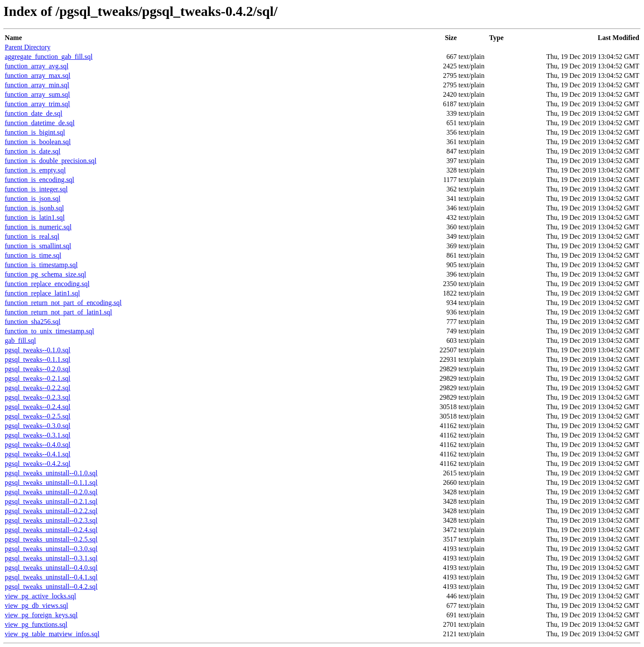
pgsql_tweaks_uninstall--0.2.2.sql (51, 511)
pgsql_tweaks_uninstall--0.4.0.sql (51, 568)
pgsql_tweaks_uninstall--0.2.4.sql (51, 530)
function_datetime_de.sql (40, 123)
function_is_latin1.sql (35, 217)
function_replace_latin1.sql (42, 293)
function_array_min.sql (37, 85)
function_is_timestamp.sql (41, 265)
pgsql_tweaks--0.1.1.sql (37, 359)
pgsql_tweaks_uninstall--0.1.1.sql (51, 482)
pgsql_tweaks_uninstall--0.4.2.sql (51, 587)
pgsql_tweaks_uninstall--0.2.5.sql (51, 539)
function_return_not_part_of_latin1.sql (58, 312)
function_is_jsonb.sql (34, 208)
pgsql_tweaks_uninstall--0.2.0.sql (51, 492)
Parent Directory (28, 47)
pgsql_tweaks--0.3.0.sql (37, 426)
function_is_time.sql (33, 255)
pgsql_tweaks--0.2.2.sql (37, 388)
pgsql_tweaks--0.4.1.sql (37, 454)
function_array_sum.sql (37, 94)
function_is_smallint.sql (38, 246)
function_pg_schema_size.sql (45, 274)
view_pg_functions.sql (36, 624)
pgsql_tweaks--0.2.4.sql (37, 407)
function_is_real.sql (32, 236)
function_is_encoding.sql (39, 180)
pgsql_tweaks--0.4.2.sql (37, 464)
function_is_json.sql (33, 199)
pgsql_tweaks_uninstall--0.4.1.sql (51, 577)
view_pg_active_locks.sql (40, 596)
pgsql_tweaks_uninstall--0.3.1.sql (51, 558)
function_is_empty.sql (35, 170)
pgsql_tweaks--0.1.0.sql (37, 350)
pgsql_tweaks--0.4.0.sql (37, 445)
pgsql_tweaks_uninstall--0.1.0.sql (51, 473)
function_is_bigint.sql (35, 132)
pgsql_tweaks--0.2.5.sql (37, 416)
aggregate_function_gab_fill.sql (49, 57)
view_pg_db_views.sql (36, 605)
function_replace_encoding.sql (47, 284)
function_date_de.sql (34, 113)
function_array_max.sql (37, 75)
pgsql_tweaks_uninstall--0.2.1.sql (51, 501)
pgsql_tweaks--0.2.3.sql (37, 397)
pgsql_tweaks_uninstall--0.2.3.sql (51, 520)
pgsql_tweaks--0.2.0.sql (37, 369)
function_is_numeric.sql (38, 227)
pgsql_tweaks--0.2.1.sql (37, 378)
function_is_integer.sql (36, 189)
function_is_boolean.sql (38, 142)
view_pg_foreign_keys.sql (41, 615)
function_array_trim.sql (37, 104)
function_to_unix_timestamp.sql (50, 331)
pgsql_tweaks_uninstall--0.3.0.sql (51, 549)
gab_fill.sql (20, 340)
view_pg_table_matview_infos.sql (52, 634)
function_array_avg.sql (37, 66)
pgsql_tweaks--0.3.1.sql (37, 435)
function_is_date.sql (33, 151)
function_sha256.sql (33, 322)
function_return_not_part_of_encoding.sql (63, 303)
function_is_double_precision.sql (51, 161)
